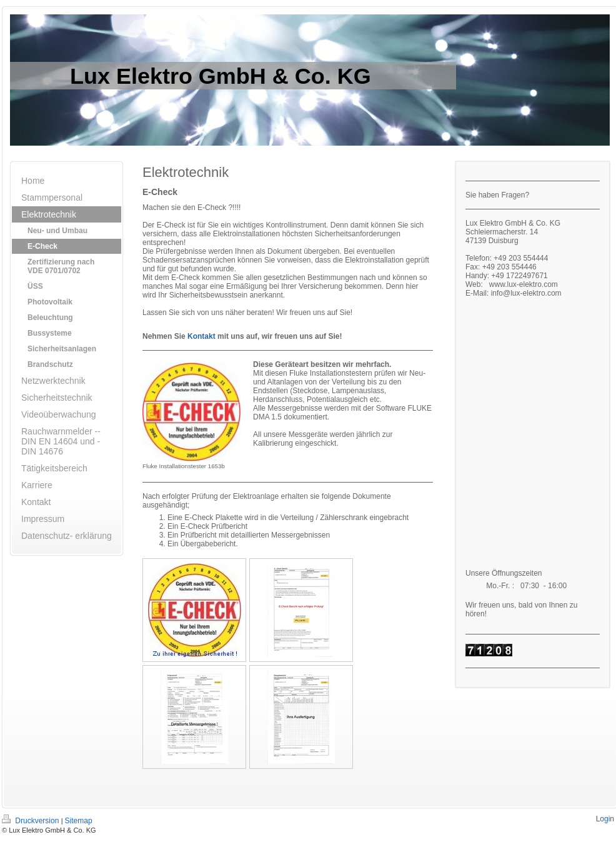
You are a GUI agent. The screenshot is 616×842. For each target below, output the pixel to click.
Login (605, 819)
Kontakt (201, 336)
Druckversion (32, 821)
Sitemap (79, 821)
